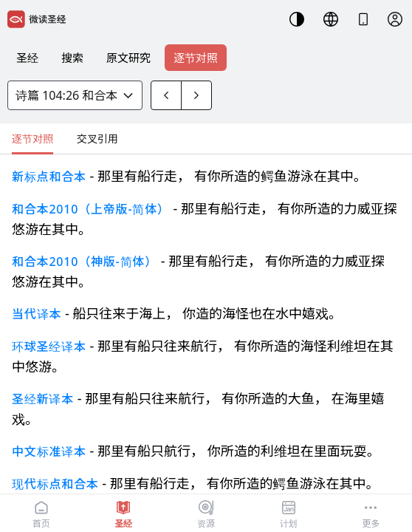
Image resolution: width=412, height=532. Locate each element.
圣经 (27, 58)
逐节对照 (196, 58)
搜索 (72, 58)
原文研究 (128, 58)
